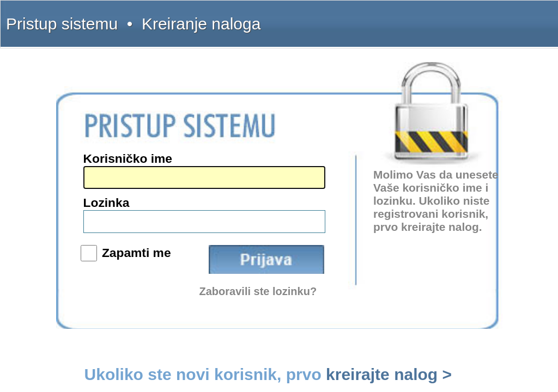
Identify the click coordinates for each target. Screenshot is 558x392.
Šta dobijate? (393, 17)
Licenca (512, 17)
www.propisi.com (57, 232)
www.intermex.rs (57, 216)
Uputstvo (427, 17)
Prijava (365, 220)
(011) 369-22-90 (56, 160)
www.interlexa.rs (57, 224)
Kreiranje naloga (83, 17)
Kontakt (456, 17)
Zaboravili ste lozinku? (357, 239)
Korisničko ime (282, 168)
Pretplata (484, 17)
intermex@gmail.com (63, 193)
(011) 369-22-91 (56, 168)
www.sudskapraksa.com (66, 240)
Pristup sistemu (37, 17)
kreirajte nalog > (427, 263)
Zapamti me (288, 216)
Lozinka (271, 190)
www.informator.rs (59, 248)
